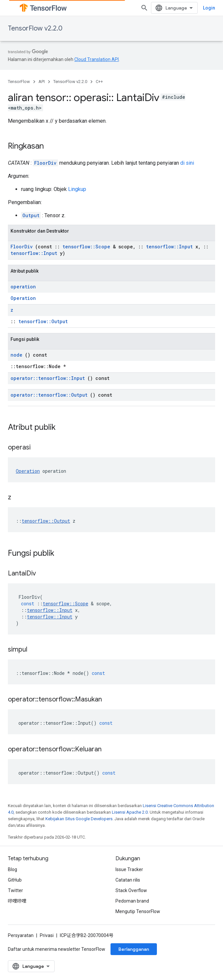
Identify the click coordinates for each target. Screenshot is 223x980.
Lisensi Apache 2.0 (130, 812)
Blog (12, 869)
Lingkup (77, 189)
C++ (99, 82)
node (16, 355)
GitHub (15, 880)
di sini (187, 163)
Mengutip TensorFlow (138, 911)
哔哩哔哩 (17, 901)
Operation (23, 298)
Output (31, 215)
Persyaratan (21, 935)
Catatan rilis (128, 880)
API (42, 82)
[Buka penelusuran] (144, 8)
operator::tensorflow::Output (49, 395)
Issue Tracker (129, 869)
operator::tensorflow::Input (48, 378)
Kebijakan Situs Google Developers (79, 819)
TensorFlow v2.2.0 (35, 28)
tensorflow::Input (169, 247)
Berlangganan (134, 949)
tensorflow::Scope (86, 247)
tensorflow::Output (43, 321)
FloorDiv (45, 163)
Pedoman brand (132, 901)
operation (23, 287)
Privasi (47, 935)
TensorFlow (19, 82)
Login (209, 8)
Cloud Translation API (97, 59)
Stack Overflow (131, 890)
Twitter (15, 890)
